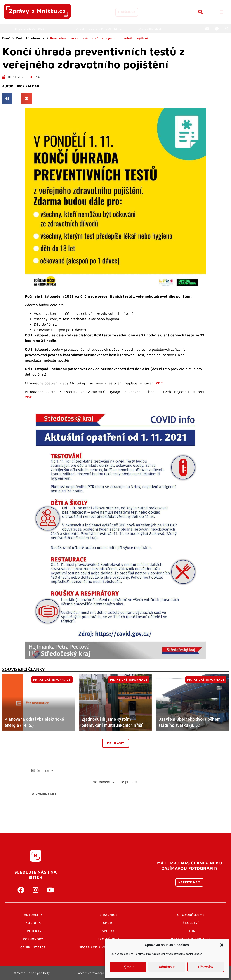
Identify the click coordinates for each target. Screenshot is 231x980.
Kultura (33, 923)
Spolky (108, 931)
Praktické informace (31, 38)
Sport (109, 923)
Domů (6, 38)
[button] (222, 945)
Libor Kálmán (27, 86)
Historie (191, 931)
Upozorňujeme (191, 915)
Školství (191, 923)
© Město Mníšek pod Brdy (32, 973)
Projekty (33, 931)
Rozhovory (33, 939)
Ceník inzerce (33, 947)
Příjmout (128, 967)
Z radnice (109, 915)
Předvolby (206, 967)
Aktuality (33, 915)
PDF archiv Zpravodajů (88, 973)
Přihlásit (116, 743)
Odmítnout (167, 967)
